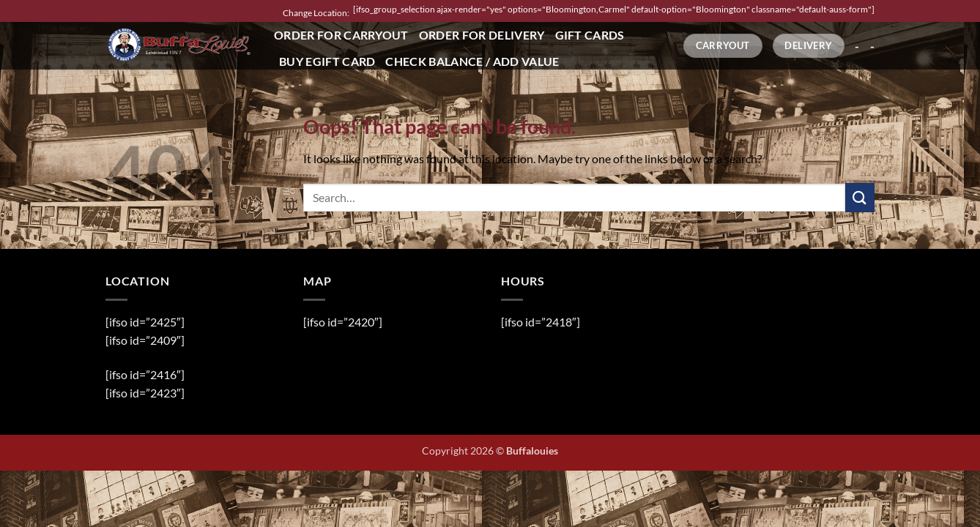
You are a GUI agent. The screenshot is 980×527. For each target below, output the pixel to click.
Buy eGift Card (327, 61)
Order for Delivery (482, 35)
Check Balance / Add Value (472, 61)
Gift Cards (590, 35)
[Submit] (860, 197)
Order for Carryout (341, 35)
